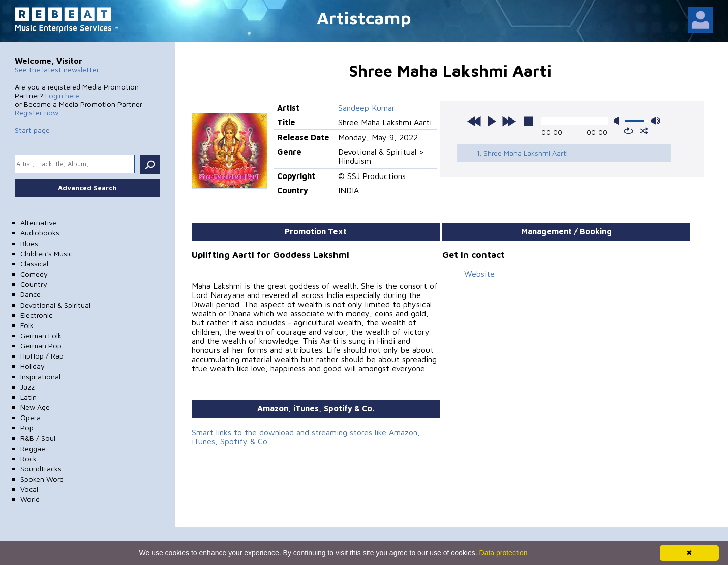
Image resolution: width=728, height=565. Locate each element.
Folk (27, 325)
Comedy (34, 274)
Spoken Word (42, 479)
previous (474, 121)
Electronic (36, 315)
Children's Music (46, 254)
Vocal (29, 489)
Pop (27, 427)
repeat (629, 131)
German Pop (41, 346)
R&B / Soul (38, 438)
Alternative (38, 222)
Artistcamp (364, 18)
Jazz (27, 387)
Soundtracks (41, 469)
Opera (31, 417)
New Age (35, 407)
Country (34, 284)
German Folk (41, 335)
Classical (34, 264)
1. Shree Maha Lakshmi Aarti (522, 153)
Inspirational (40, 377)
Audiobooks (40, 233)
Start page (32, 130)
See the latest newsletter (57, 69)
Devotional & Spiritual (55, 305)
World (30, 499)
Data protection (504, 553)
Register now (37, 113)
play (492, 121)
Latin (28, 397)
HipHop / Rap (42, 356)
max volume (656, 121)
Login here (62, 95)
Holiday (33, 366)
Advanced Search (87, 188)
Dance (31, 294)
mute (618, 121)
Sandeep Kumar (367, 108)
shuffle (644, 131)
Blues (29, 243)
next (509, 121)
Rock (28, 458)
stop (528, 121)
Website (479, 274)
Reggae (33, 448)
